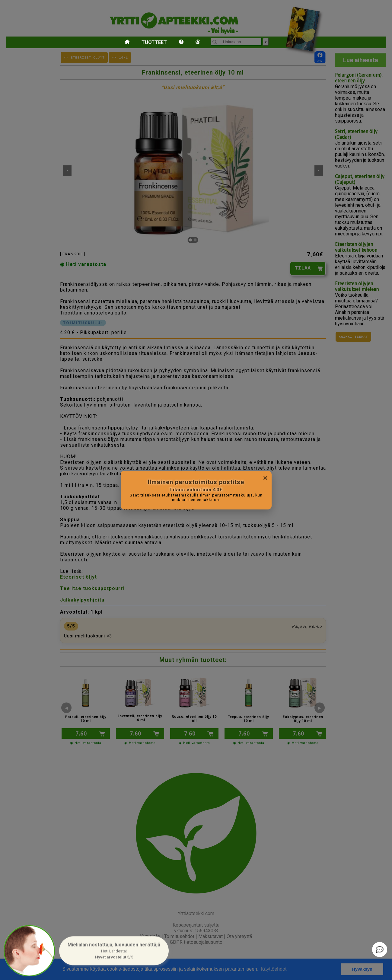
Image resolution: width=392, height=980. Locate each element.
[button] (114, 951)
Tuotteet (154, 42)
